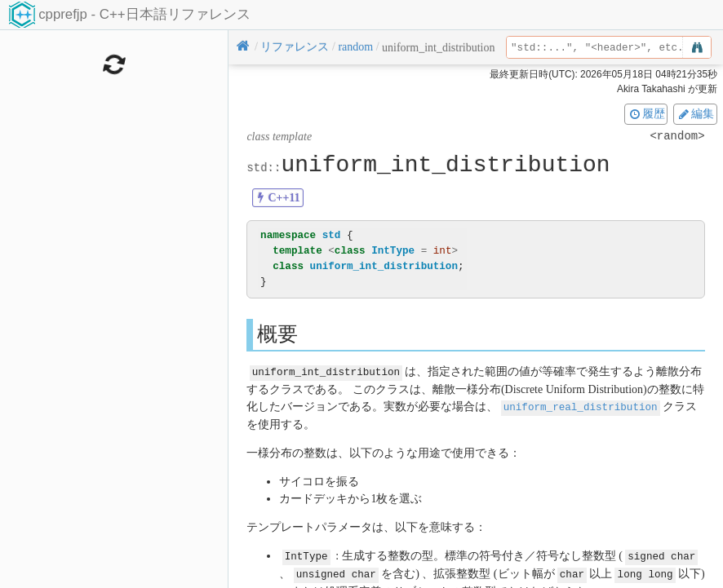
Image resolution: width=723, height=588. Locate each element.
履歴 (646, 113)
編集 (695, 113)
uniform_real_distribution (581, 406)
